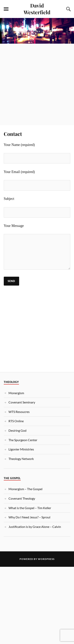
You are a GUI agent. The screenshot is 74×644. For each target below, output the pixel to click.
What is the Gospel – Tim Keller (30, 508)
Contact (13, 134)
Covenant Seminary (22, 402)
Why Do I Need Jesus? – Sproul (29, 517)
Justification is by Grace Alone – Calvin (35, 527)
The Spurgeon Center (23, 440)
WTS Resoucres (19, 412)
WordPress (46, 559)
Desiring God (17, 430)
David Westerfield (37, 9)
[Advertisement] (37, 82)
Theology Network (21, 459)
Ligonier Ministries (21, 449)
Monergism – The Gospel (25, 489)
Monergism (16, 393)
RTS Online (16, 421)
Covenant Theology (22, 498)
